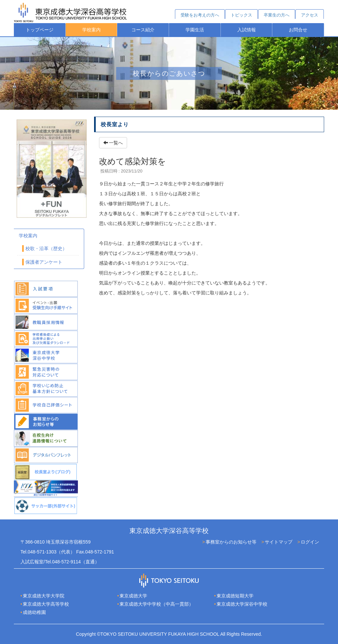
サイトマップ (279, 542)
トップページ (40, 30)
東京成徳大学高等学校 (46, 604)
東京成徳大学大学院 (44, 596)
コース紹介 (143, 30)
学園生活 (195, 30)
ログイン (310, 542)
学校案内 (91, 30)
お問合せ (298, 30)
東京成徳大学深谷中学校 (242, 604)
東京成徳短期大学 (235, 596)
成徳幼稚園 (34, 612)
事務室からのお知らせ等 (231, 542)
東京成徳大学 (133, 596)
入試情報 (247, 30)
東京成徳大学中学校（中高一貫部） (156, 604)
